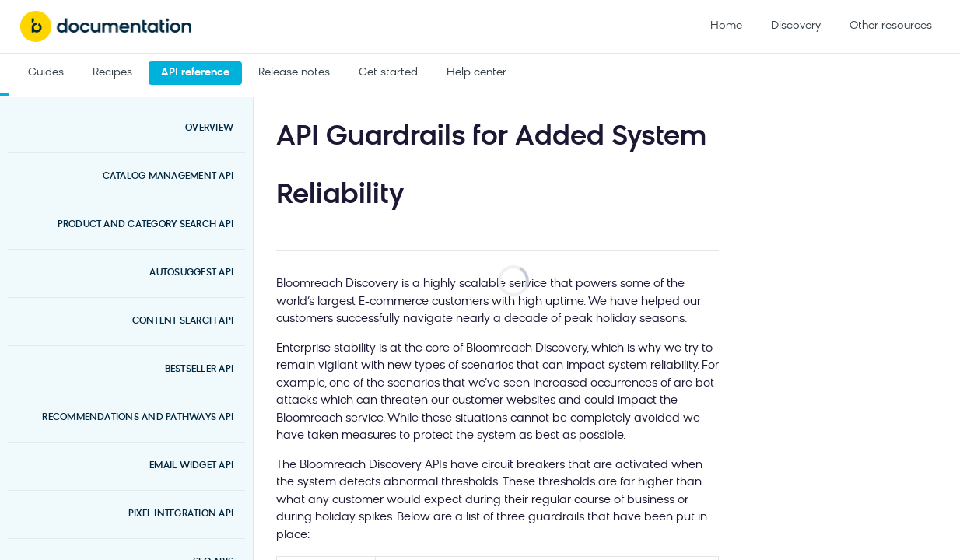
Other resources (891, 26)
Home (726, 26)
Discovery (796, 26)
